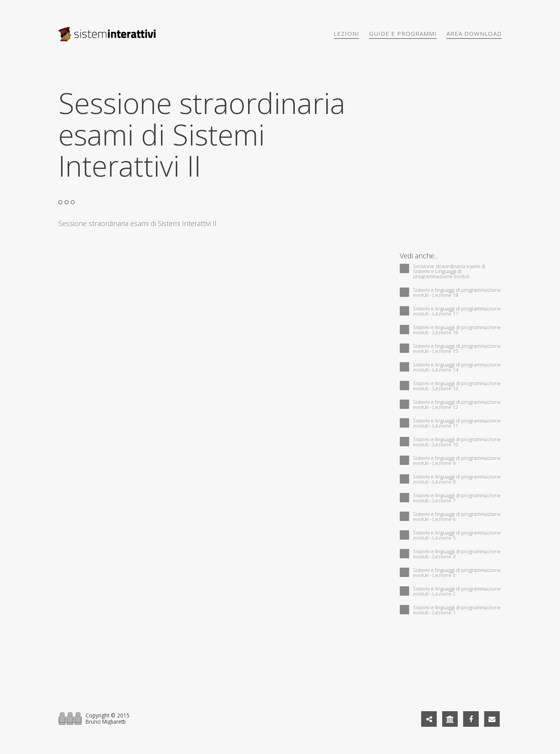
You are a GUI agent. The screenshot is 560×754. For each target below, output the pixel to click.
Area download (474, 33)
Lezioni (346, 33)
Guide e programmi (403, 33)
